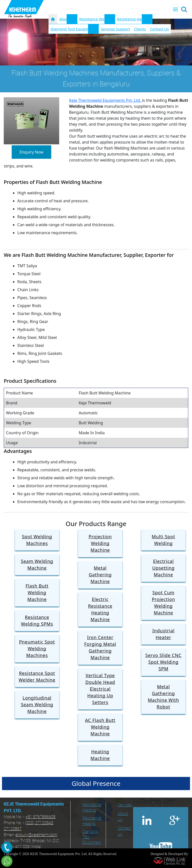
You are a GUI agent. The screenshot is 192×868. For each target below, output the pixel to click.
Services (123, 805)
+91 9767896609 (40, 817)
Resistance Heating (134, 19)
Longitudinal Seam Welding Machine (37, 705)
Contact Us (159, 29)
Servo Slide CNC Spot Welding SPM (163, 662)
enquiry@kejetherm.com (36, 835)
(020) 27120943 (39, 823)
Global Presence (96, 783)
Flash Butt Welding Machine (37, 593)
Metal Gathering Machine (100, 575)
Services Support (115, 29)
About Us (123, 817)
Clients (140, 29)
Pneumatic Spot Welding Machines (37, 649)
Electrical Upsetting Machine (163, 568)
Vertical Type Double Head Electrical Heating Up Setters (100, 689)
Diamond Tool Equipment (92, 837)
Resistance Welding (96, 19)
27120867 (13, 829)
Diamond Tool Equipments (74, 29)
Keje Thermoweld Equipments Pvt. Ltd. (106, 100)
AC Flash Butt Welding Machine (100, 727)
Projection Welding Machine (100, 543)
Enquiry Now (32, 152)
